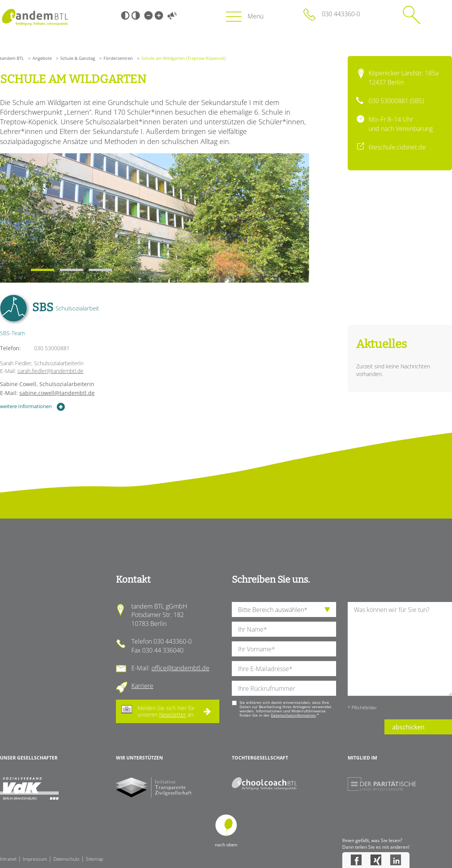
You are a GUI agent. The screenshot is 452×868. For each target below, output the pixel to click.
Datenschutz (66, 859)
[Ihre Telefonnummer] (284, 688)
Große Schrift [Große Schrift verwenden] (159, 15)
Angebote (42, 58)
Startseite (35, 17)
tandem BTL (12, 58)
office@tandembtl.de (180, 668)
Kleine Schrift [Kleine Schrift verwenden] (148, 15)
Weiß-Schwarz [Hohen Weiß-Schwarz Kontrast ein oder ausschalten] (136, 15)
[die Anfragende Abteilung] (284, 609)
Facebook (356, 860)
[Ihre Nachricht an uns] (400, 649)
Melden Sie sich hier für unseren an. (166, 711)
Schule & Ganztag (78, 58)
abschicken (408, 727)
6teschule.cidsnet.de (397, 147)
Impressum (35, 859)
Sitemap (94, 859)
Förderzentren (118, 58)
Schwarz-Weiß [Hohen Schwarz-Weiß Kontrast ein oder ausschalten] (125, 15)
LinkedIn (396, 860)
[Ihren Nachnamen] (284, 629)
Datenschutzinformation (293, 715)
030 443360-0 (341, 14)
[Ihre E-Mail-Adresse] (284, 669)
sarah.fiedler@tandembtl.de (50, 371)
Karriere (142, 686)
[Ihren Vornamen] (284, 649)
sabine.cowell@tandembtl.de (57, 393)
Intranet (8, 859)
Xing (376, 860)
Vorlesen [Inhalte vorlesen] (172, 15)
